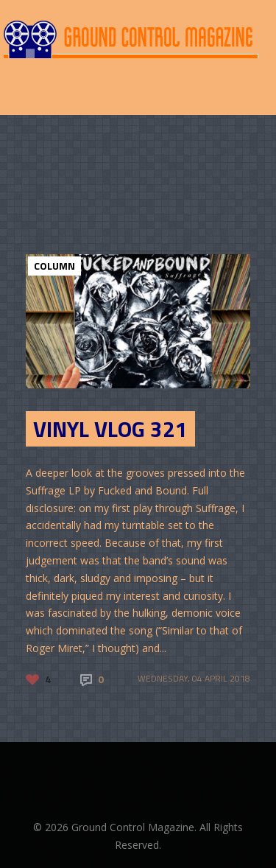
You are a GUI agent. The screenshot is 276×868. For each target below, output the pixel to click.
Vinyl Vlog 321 (110, 429)
